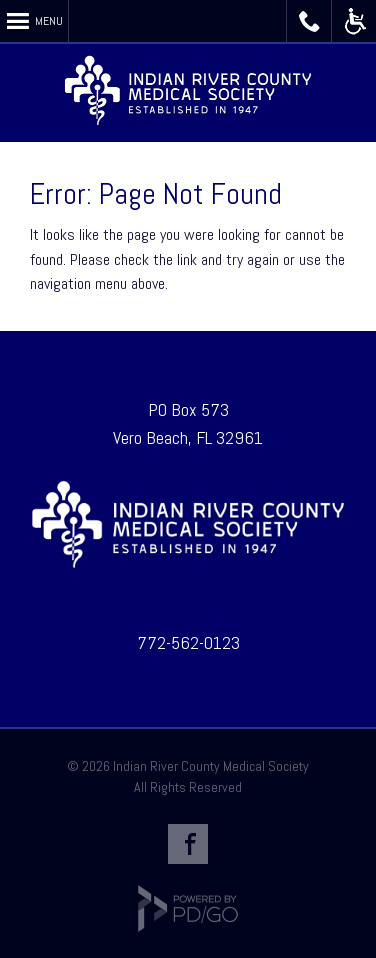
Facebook (188, 844)
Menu (49, 21)
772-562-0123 (188, 642)
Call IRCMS (309, 21)
